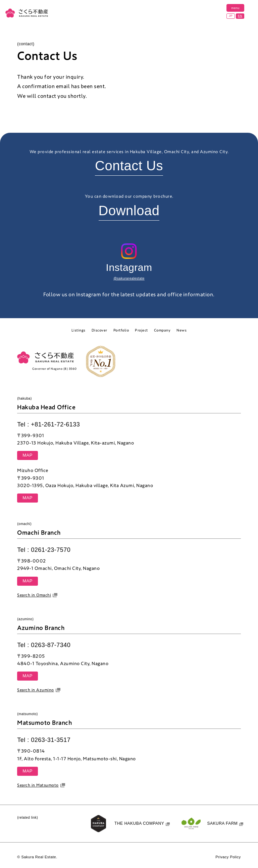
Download (129, 211)
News (182, 330)
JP (231, 16)
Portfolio (121, 330)
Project (141, 330)
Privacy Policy (228, 857)
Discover (99, 330)
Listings (79, 330)
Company (162, 330)
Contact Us (129, 166)
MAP (28, 455)
